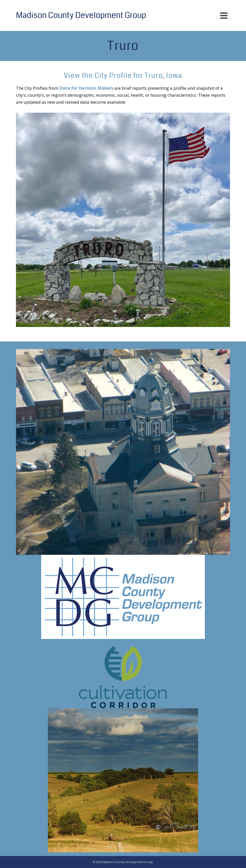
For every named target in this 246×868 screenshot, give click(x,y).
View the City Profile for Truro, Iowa (123, 76)
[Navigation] (224, 15)
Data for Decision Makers (86, 88)
